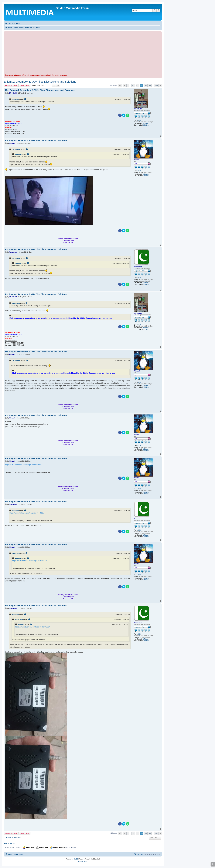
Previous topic (11, 85)
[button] (120, 85)
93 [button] (137, 85)
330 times (146, 284)
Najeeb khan (138, 267)
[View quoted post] (25, 99)
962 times (146, 125)
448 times (146, 176)
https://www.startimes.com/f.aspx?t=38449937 (23, 465)
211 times (146, 174)
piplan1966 (16, 303)
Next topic (25, 85)
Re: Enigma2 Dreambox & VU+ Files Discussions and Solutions (40, 90)
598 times (146, 123)
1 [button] (128, 85)
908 (140, 278)
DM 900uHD (138, 109)
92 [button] (133, 85)
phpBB (76, 859)
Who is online (9, 844)
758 (140, 120)
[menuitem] (18, 24)
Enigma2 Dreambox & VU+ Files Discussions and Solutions (40, 82)
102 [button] (156, 85)
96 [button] (150, 85)
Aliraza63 (15, 99)
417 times (146, 283)
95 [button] (146, 85)
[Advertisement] (83, 53)
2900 (140, 171)
